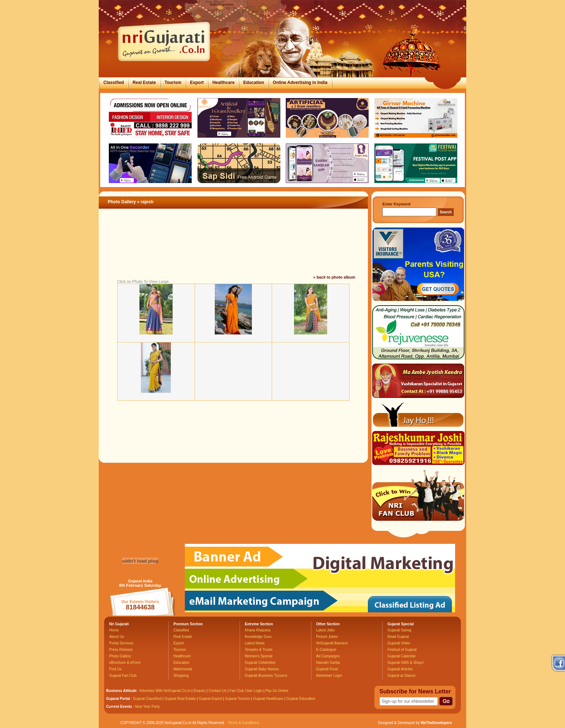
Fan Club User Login (246, 691)
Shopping (181, 676)
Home (114, 630)
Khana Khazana (257, 630)
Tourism (173, 83)
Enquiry (200, 691)
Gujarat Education (301, 699)
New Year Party (148, 707)
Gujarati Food (327, 669)
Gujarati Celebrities (260, 663)
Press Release (121, 650)
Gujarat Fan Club (123, 676)
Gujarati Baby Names (262, 669)
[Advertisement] (233, 250)
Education (254, 83)
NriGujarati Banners (332, 643)
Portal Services (121, 643)
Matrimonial (183, 669)
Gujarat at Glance (401, 676)
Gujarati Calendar (401, 656)
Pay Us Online (277, 691)
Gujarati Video (399, 643)
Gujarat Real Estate (180, 699)
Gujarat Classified (147, 699)
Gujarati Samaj (399, 630)
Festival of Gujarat (402, 650)
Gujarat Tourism (237, 699)
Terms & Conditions (243, 723)
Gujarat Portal (118, 699)
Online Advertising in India (300, 83)
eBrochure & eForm (125, 663)
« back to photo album (334, 277)
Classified (114, 83)
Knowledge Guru (258, 637)
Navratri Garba (328, 663)
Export (197, 83)
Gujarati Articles (400, 669)
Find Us (115, 669)
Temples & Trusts (259, 650)
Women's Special (259, 656)
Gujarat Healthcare (268, 699)
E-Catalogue (326, 650)
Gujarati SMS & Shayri (405, 663)
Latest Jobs (325, 630)
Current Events (119, 707)
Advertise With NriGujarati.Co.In (165, 691)
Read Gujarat (398, 637)
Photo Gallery (122, 202)
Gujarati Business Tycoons (266, 676)
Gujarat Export (210, 699)
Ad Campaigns (328, 656)
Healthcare (223, 83)
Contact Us (217, 691)
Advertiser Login (329, 676)
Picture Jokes (327, 637)
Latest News (255, 643)
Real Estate (144, 83)
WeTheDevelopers (436, 723)
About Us (117, 637)
